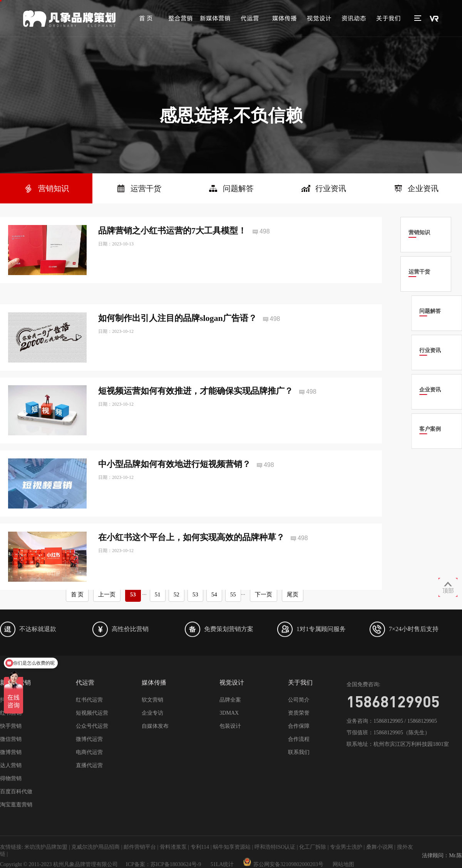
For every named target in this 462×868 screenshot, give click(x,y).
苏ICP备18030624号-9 (176, 864)
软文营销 (152, 700)
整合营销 (181, 18)
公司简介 (299, 700)
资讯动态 (354, 18)
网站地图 (343, 864)
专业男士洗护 (346, 847)
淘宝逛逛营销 (16, 805)
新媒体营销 (215, 18)
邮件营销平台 (140, 847)
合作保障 (299, 726)
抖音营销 (11, 700)
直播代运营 (89, 765)
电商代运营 (89, 752)
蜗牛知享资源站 (232, 847)
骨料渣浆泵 (173, 847)
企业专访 (152, 713)
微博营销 (11, 752)
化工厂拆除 (313, 847)
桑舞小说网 (380, 847)
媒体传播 (285, 18)
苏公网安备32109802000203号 (283, 864)
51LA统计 (222, 864)
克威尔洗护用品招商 (95, 847)
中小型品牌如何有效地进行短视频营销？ (174, 484)
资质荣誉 (299, 713)
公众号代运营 (92, 726)
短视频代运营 (92, 713)
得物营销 (11, 778)
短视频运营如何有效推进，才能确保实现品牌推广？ (196, 411)
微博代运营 (89, 739)
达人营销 (11, 765)
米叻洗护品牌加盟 (46, 847)
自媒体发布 (155, 726)
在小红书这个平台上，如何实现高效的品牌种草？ (191, 557)
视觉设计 (319, 18)
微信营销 (11, 739)
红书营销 (11, 713)
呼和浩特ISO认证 (275, 847)
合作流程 (299, 739)
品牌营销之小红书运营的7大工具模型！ (172, 231)
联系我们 (299, 752)
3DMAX (229, 713)
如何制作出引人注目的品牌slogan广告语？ (177, 338)
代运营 (250, 18)
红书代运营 (89, 700)
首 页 (146, 18)
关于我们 (388, 18)
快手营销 (11, 726)
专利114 (200, 847)
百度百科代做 (16, 792)
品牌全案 (230, 700)
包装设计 (230, 726)
